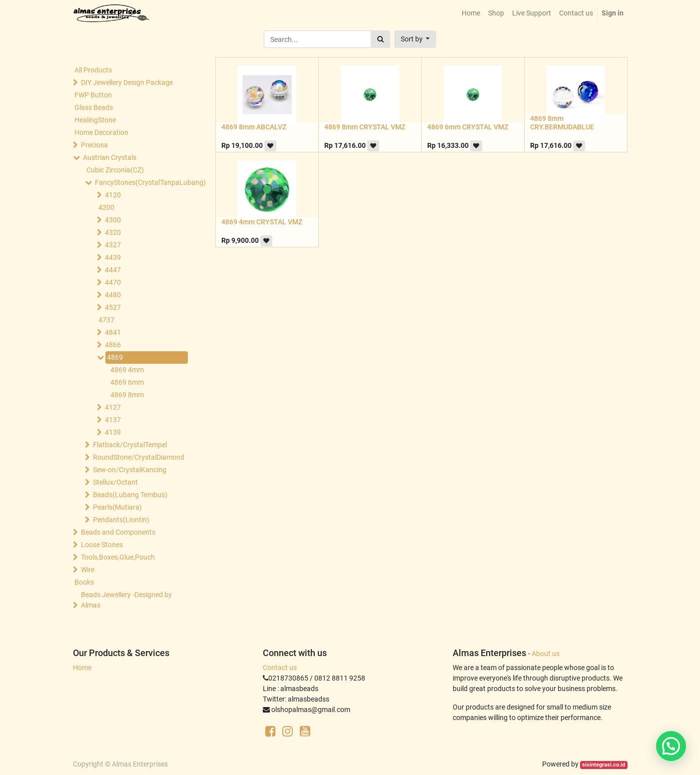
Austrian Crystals (110, 157)
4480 (113, 295)
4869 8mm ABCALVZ (254, 127)
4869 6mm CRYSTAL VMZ (468, 127)
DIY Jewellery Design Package (127, 82)
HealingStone (95, 120)
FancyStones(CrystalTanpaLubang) (140, 182)
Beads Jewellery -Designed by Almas (126, 600)
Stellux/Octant (115, 482)
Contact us (280, 668)
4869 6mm (127, 382)
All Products (93, 70)
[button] (415, 39)
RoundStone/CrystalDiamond (138, 457)
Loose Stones (102, 545)
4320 (113, 232)
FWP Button (93, 95)
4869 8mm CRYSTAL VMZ (365, 127)
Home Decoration (101, 132)
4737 (106, 320)
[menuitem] (471, 13)
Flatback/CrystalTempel (130, 445)
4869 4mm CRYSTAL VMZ (262, 222)
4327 (113, 245)
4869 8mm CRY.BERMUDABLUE (562, 123)
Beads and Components (118, 532)
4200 (106, 207)
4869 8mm (127, 395)
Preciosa (94, 145)
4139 (113, 432)
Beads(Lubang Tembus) (130, 495)
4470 (113, 282)
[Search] (380, 39)
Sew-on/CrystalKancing (130, 470)
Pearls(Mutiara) (117, 507)
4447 (113, 270)
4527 (113, 307)
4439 (113, 257)
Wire (88, 570)
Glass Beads (94, 107)
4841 (113, 332)
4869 (115, 357)
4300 (113, 220)
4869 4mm (127, 370)
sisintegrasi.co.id (604, 765)
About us (546, 654)
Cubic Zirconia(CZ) (115, 170)
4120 (113, 195)
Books (84, 582)
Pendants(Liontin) (121, 520)
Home (82, 668)
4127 (113, 407)
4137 (113, 420)
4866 (113, 345)
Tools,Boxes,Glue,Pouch (118, 557)
